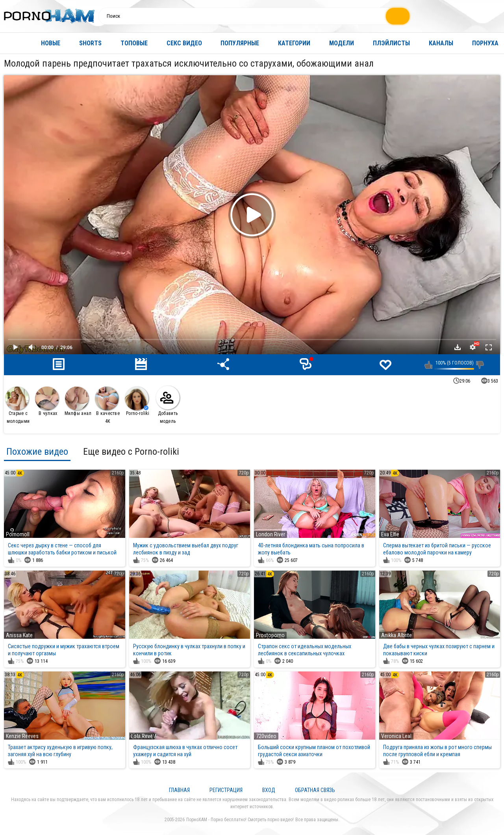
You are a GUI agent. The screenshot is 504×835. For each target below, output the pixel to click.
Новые (51, 43)
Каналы (441, 43)
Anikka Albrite (397, 635)
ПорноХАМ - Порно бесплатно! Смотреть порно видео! (240, 820)
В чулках (47, 401)
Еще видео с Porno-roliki (131, 452)
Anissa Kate (19, 635)
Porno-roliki (137, 401)
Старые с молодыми (17, 405)
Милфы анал (78, 401)
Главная (14, 43)
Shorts (90, 43)
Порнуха (485, 43)
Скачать (458, 347)
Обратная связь (315, 790)
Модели (342, 43)
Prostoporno (270, 635)
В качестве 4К (107, 405)
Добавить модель (168, 405)
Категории (294, 43)
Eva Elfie (390, 534)
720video (266, 736)
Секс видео (184, 43)
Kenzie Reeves (22, 736)
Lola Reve (142, 736)
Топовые (134, 43)
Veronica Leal (396, 736)
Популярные (240, 43)
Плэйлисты (391, 43)
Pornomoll (18, 534)
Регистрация (226, 790)
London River (271, 534)
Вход (269, 790)
